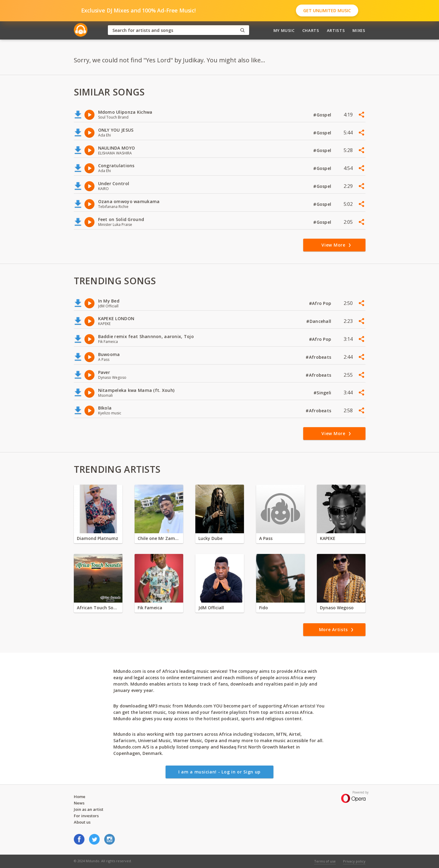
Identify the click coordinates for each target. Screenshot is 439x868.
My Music (284, 30)
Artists (336, 30)
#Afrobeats (319, 357)
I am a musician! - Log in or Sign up (219, 772)
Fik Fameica (150, 608)
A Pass (266, 538)
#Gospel (323, 115)
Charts (311, 30)
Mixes (359, 30)
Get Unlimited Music (327, 10)
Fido (264, 608)
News (79, 803)
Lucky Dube (210, 538)
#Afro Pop (321, 303)
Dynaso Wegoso (337, 608)
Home (80, 797)
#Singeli (323, 393)
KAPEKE (328, 538)
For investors (86, 816)
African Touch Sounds (98, 608)
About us (82, 822)
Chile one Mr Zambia (159, 538)
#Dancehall (319, 321)
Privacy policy (354, 861)
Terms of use (325, 861)
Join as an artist (89, 809)
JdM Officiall (211, 608)
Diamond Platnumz (98, 538)
